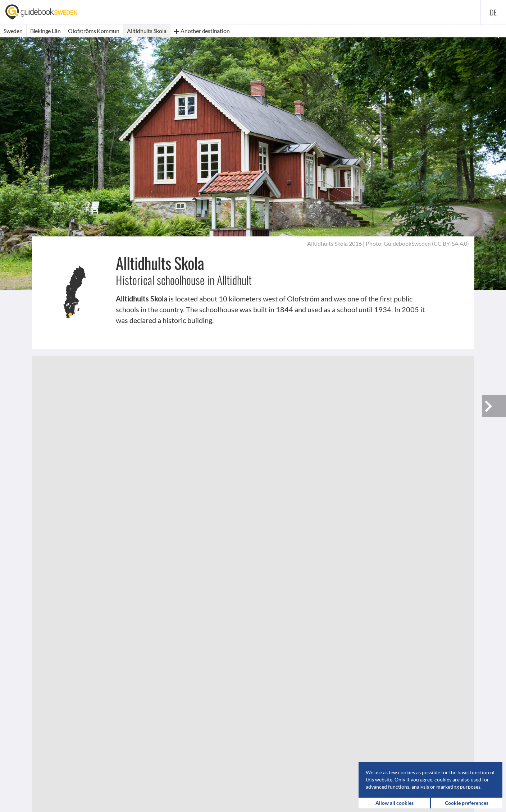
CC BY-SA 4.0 (450, 243)
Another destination (202, 31)
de (493, 12)
